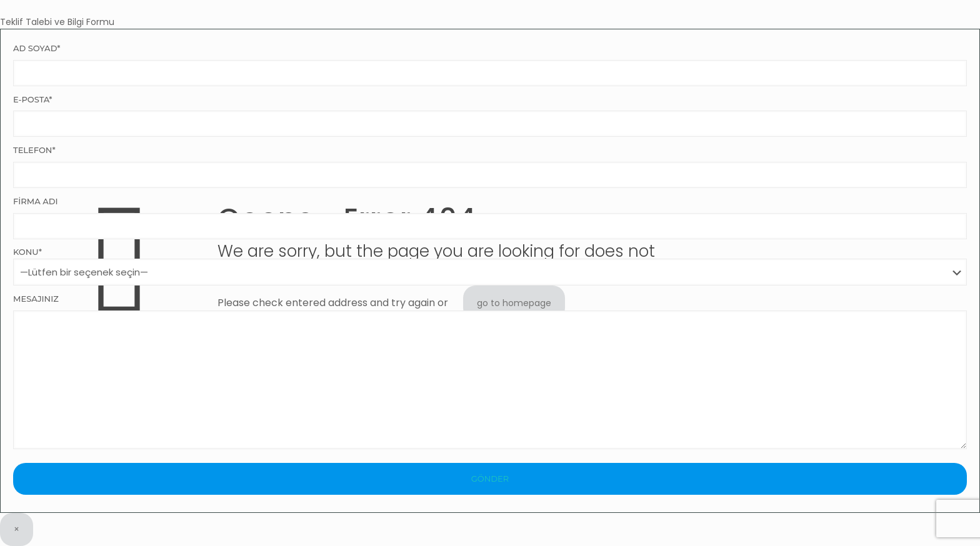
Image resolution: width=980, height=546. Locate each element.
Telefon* (490, 166)
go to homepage (514, 303)
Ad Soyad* (490, 65)
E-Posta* (490, 116)
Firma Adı (490, 218)
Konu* (490, 266)
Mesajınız (490, 371)
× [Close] (17, 529)
